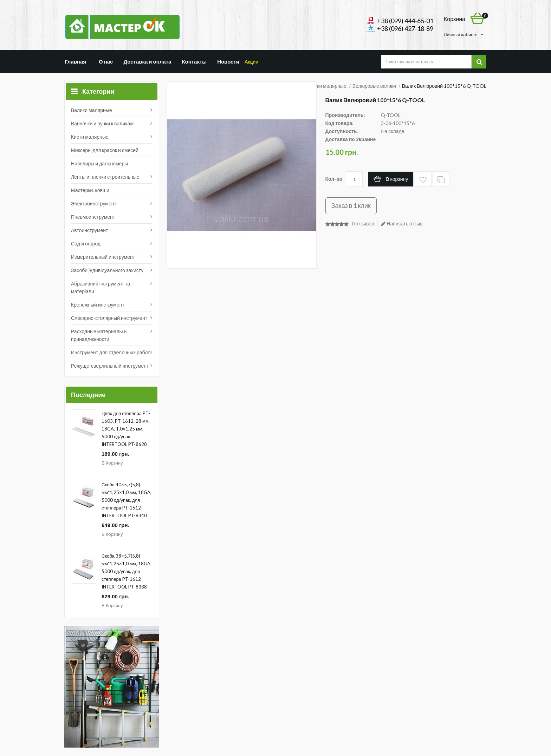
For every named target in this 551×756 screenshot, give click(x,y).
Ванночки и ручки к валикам (102, 123)
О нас (105, 61)
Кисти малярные (90, 137)
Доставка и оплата (147, 61)
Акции (261, 61)
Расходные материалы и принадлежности (99, 335)
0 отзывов (363, 223)
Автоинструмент (90, 230)
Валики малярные (92, 110)
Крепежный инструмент (98, 305)
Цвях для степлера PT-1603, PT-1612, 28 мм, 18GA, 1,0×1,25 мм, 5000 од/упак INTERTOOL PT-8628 (126, 429)
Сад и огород (86, 244)
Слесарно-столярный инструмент (109, 318)
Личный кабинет (461, 34)
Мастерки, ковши (90, 190)
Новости (230, 61)
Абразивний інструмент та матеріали (101, 287)
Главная (75, 61)
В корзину (112, 463)
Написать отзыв (402, 223)
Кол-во (334, 179)
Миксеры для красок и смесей (105, 150)
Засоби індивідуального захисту (107, 270)
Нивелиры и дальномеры (99, 163)
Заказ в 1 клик (351, 205)
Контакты (195, 61)
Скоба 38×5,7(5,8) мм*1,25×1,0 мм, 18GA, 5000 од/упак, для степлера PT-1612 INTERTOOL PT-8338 (127, 571)
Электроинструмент (94, 203)
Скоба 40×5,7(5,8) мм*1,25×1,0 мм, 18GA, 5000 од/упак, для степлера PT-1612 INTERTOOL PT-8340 (127, 500)
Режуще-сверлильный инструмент (110, 366)
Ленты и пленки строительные (105, 177)
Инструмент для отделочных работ (110, 352)
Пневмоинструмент (93, 217)
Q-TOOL (391, 115)
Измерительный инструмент (103, 257)
